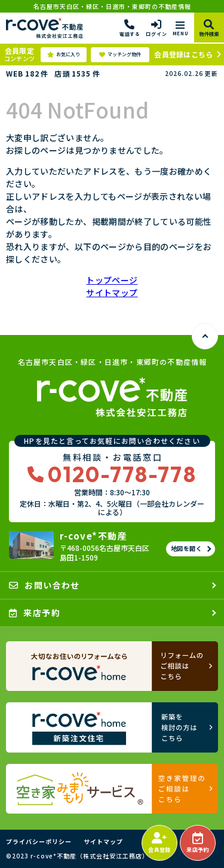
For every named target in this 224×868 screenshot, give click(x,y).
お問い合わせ (45, 585)
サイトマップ (112, 293)
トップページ (112, 280)
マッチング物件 (120, 54)
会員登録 (159, 843)
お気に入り (64, 54)
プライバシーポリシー (39, 842)
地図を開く (187, 548)
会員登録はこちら (183, 54)
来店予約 (197, 843)
